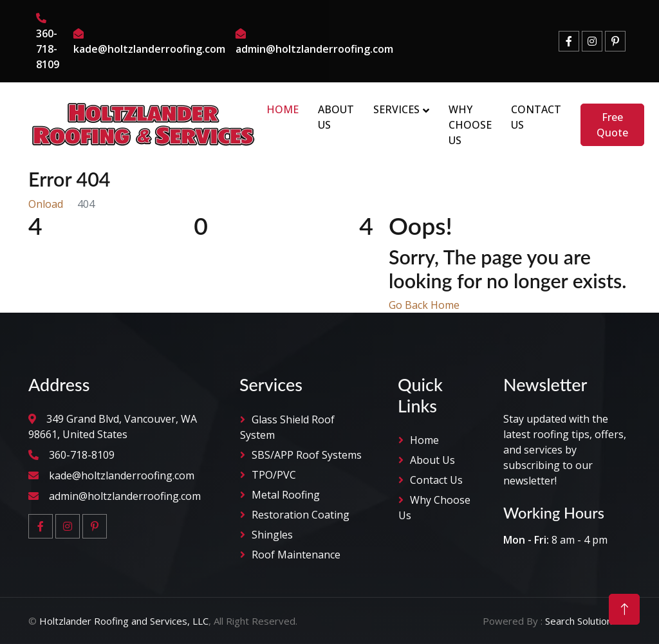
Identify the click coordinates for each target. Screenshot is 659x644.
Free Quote (612, 125)
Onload (46, 204)
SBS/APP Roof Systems (307, 455)
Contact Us (536, 117)
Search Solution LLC (588, 621)
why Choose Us (434, 508)
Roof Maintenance (296, 555)
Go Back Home (424, 305)
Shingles (272, 535)
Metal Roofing (286, 495)
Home (283, 109)
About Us (336, 117)
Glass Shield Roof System (287, 427)
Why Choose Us (470, 125)
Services (396, 109)
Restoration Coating (301, 515)
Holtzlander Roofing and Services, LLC (124, 621)
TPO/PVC (274, 475)
